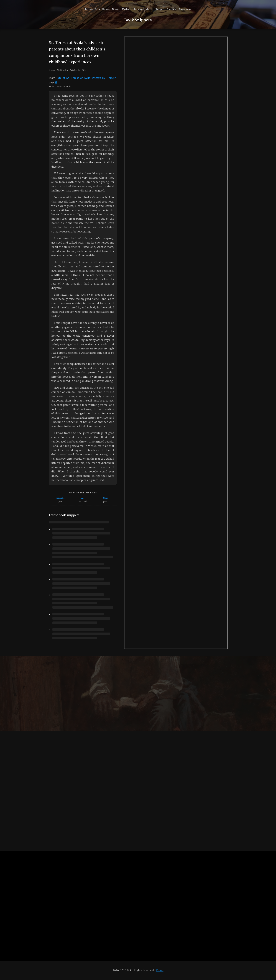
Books (116, 10)
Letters (172, 10)
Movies (139, 10)
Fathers (127, 10)
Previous (60, 498)
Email (160, 970)
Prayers (160, 10)
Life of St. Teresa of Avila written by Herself (86, 78)
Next (105, 498)
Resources (185, 10)
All (83, 498)
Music (149, 10)
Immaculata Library (97, 10)
